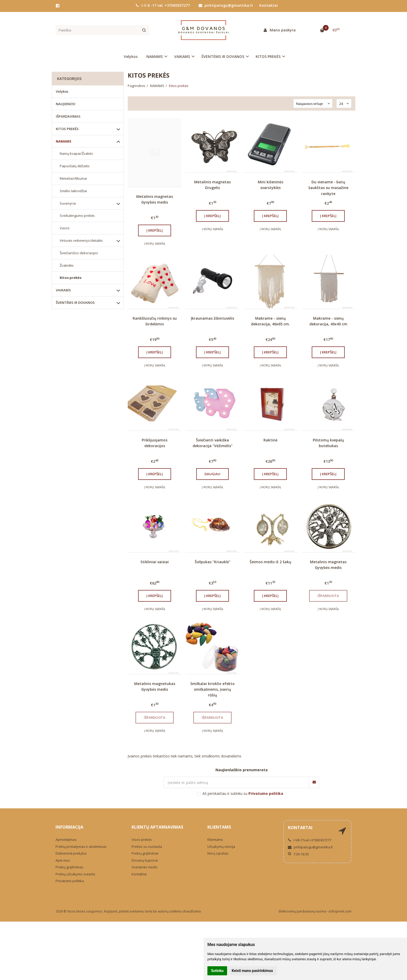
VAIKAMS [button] (182, 56)
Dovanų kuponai (145, 860)
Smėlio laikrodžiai (73, 191)
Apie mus (63, 860)
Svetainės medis (145, 867)
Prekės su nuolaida (147, 847)
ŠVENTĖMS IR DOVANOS (75, 303)
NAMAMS (64, 141)
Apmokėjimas (66, 840)
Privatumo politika (70, 881)
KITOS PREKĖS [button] (268, 56)
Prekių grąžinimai (145, 853)
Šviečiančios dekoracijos (79, 253)
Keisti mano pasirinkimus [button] (252, 971)
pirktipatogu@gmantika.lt (226, 5)
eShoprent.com (340, 911)
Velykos (131, 56)
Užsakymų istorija (221, 847)
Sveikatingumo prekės (77, 216)
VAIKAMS (63, 290)
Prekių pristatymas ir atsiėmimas (81, 847)
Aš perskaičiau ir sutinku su (243, 793)
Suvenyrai (68, 203)
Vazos (65, 228)
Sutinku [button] (217, 971)
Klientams (219, 827)
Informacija (69, 827)
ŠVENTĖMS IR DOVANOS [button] (223, 56)
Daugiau (212, 474)
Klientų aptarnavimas (157, 827)
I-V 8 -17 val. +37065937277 (163, 5)
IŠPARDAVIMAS (68, 116)
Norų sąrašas (218, 853)
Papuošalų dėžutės (75, 166)
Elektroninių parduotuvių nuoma (302, 911)
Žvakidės (67, 265)
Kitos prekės (71, 278)
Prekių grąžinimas (69, 867)
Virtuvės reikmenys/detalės (81, 240)
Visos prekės (142, 840)
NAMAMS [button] (155, 56)
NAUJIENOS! (66, 104)
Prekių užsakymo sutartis (75, 874)
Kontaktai (269, 5)
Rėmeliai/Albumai (73, 178)
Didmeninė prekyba (71, 853)
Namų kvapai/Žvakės (76, 153)
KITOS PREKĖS (67, 129)
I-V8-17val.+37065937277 (310, 840)
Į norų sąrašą (155, 243)
